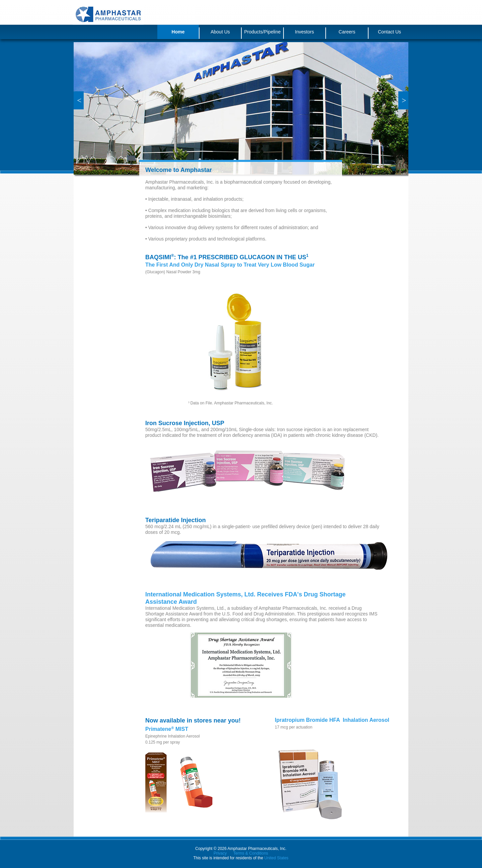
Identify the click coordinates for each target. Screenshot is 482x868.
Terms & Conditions (251, 853)
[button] (79, 100)
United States (276, 858)
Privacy (220, 853)
